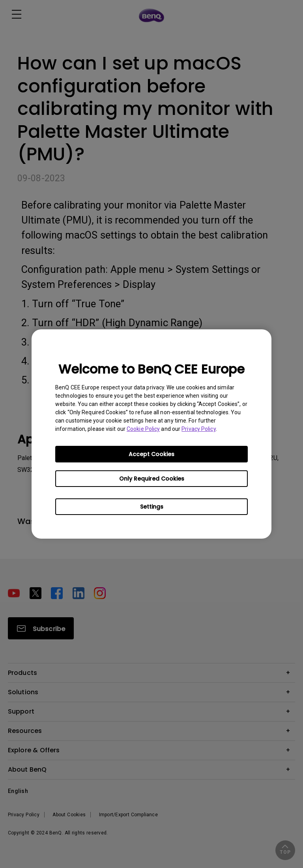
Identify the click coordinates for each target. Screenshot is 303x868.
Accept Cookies (151, 454)
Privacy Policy (198, 429)
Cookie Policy (143, 429)
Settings (152, 507)
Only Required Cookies (152, 479)
